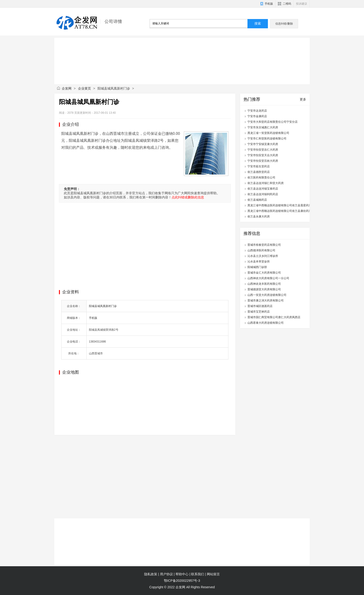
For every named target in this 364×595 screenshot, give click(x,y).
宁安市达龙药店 (257, 111)
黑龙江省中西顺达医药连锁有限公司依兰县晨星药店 (279, 205)
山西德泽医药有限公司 (261, 250)
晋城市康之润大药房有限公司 (266, 301)
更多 (303, 99)
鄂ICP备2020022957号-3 (182, 581)
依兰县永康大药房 (259, 217)
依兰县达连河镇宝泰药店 (263, 189)
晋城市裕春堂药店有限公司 (264, 245)
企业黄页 (84, 88)
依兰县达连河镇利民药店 (263, 194)
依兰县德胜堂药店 (259, 172)
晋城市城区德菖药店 (260, 306)
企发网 (67, 88)
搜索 (258, 24)
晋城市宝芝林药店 (259, 312)
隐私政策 (151, 574)
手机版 (269, 4)
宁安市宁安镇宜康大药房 (263, 144)
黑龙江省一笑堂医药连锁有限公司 (268, 133)
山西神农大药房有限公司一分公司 (268, 278)
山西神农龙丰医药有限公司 (264, 284)
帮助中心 (182, 574)
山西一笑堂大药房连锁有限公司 (267, 295)
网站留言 (213, 574)
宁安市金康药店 (257, 116)
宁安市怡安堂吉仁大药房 (263, 150)
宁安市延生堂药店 (259, 166)
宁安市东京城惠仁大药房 (263, 127)
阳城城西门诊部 (257, 267)
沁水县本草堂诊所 (259, 262)
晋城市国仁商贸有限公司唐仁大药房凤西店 (274, 317)
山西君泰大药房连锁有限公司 (266, 323)
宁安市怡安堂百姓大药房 (263, 161)
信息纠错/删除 (284, 24)
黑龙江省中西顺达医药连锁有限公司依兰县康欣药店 (279, 211)
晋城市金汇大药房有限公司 (264, 273)
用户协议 (166, 574)
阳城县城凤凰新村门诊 (103, 306)
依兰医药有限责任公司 (261, 178)
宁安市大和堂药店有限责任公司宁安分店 (273, 122)
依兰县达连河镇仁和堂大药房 (266, 183)
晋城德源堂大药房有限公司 (264, 289)
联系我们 (198, 574)
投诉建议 (302, 4)
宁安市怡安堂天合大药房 (263, 155)
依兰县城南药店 (257, 200)
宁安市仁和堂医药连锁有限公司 (267, 139)
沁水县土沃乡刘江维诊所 (263, 256)
